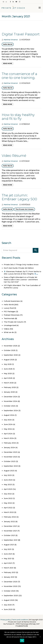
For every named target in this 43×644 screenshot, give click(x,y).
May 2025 (8, 374)
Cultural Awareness (12, 301)
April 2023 (8, 489)
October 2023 (10, 461)
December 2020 (11, 582)
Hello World (8, 44)
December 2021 (10, 526)
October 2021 (9, 535)
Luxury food (9, 308)
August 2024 (9, 415)
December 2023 (11, 452)
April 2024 (8, 434)
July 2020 (8, 605)
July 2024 (8, 420)
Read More (8, 63)
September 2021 (11, 540)
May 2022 (8, 503)
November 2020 (11, 586)
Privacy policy (6, 620)
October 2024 (10, 406)
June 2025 (8, 369)
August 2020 (9, 600)
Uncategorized (10, 325)
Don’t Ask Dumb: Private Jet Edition (19, 268)
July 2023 (8, 475)
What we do (9, 332)
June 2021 (8, 554)
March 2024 (9, 438)
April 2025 (8, 378)
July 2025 (8, 364)
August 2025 (9, 360)
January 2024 (9, 448)
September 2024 (11, 411)
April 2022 (8, 508)
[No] (40, 637)
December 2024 (11, 397)
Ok (22, 641)
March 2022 (9, 512)
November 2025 (10, 346)
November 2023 (11, 457)
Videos (7, 329)
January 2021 (9, 577)
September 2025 (11, 355)
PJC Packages (10, 312)
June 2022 (8, 498)
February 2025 (10, 387)
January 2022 (9, 522)
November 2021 (10, 531)
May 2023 (8, 485)
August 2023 (9, 471)
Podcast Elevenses (12, 315)
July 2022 (8, 494)
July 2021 (8, 549)
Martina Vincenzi (11, 40)
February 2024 (10, 443)
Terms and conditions (20, 620)
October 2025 (10, 350)
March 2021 (9, 568)
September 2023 (11, 466)
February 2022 (10, 517)
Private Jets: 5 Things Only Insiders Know (21, 265)
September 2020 (11, 596)
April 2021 (8, 563)
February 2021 (10, 572)
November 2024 (11, 401)
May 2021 (8, 559)
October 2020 (10, 591)
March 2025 (9, 383)
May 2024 (8, 429)
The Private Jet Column (24, 209)
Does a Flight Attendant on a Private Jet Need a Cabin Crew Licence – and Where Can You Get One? (21, 280)
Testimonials (9, 318)
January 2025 (9, 392)
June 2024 (8, 424)
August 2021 (9, 545)
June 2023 (8, 480)
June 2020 (8, 609)
